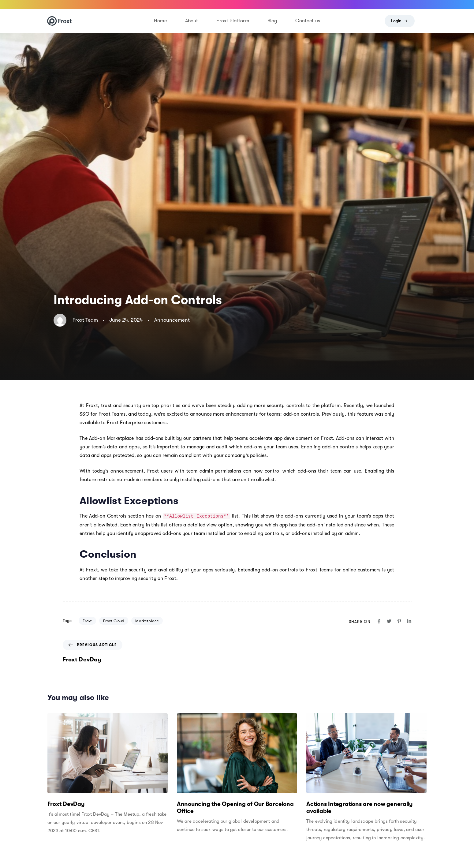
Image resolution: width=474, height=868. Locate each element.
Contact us (308, 21)
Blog (272, 21)
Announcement (172, 320)
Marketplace (147, 621)
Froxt (87, 621)
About (192, 21)
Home (160, 21)
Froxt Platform (233, 21)
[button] (424, 21)
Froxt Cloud (114, 621)
